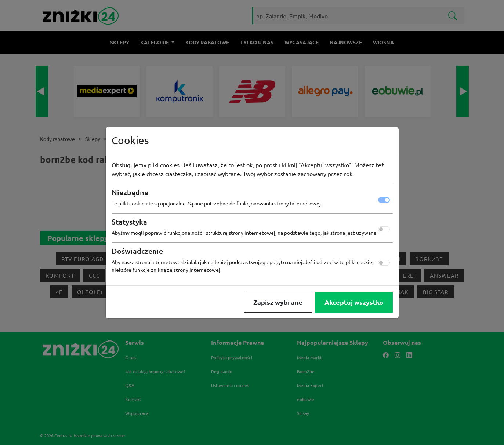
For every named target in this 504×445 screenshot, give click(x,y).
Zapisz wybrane (278, 302)
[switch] (384, 229)
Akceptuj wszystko (354, 302)
